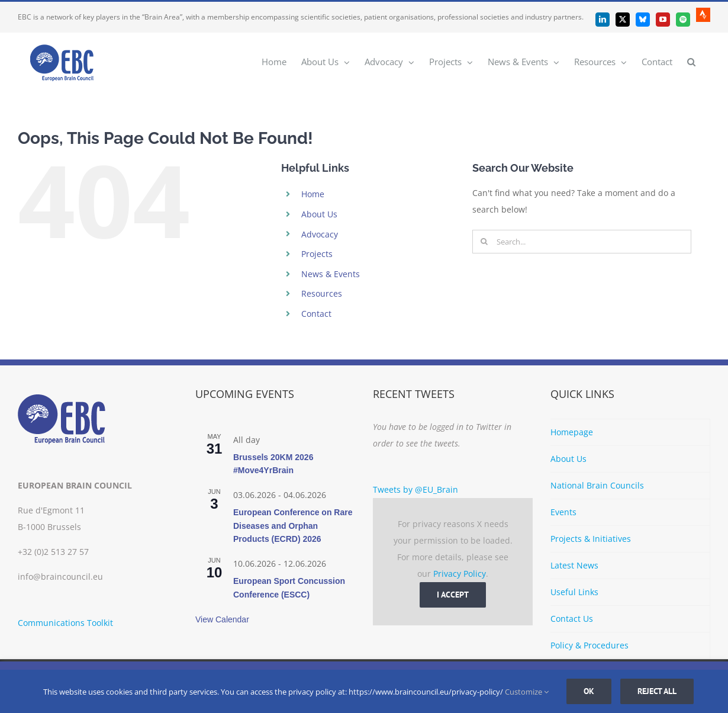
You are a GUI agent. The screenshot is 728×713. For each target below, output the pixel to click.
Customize (527, 692)
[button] (691, 61)
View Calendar (222, 619)
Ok (589, 691)
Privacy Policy (460, 574)
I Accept (453, 595)
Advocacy (320, 234)
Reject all (657, 691)
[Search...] (582, 242)
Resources (322, 293)
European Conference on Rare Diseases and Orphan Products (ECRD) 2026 (293, 526)
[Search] (484, 242)
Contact (316, 314)
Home (313, 194)
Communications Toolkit (65, 623)
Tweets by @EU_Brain (415, 489)
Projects (317, 254)
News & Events (331, 274)
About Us (319, 214)
